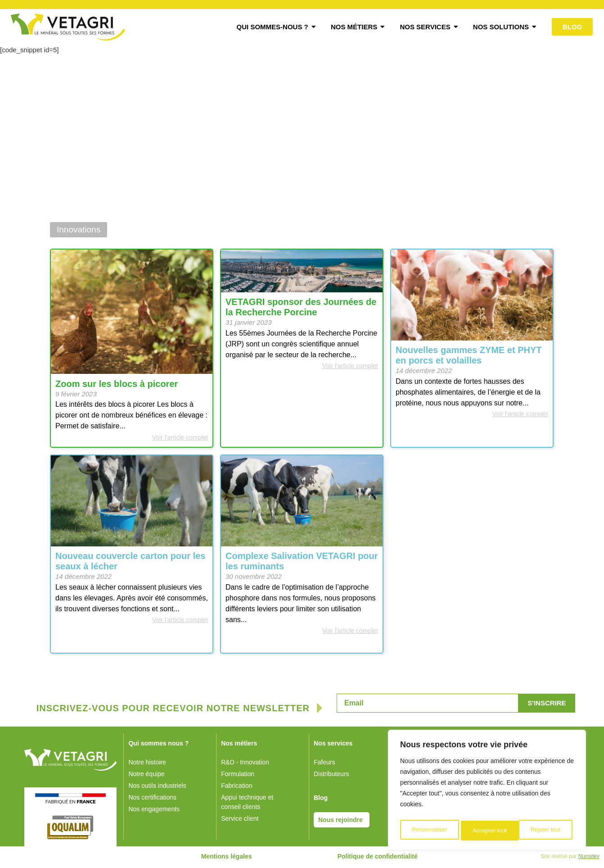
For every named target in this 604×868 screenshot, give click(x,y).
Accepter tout (546, 831)
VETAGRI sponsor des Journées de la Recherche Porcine (301, 309)
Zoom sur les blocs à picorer (117, 386)
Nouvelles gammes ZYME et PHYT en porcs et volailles (469, 357)
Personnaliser (429, 831)
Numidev (589, 858)
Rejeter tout (487, 831)
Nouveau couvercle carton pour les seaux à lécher (130, 563)
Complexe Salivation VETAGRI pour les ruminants (302, 563)
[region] (487, 792)
